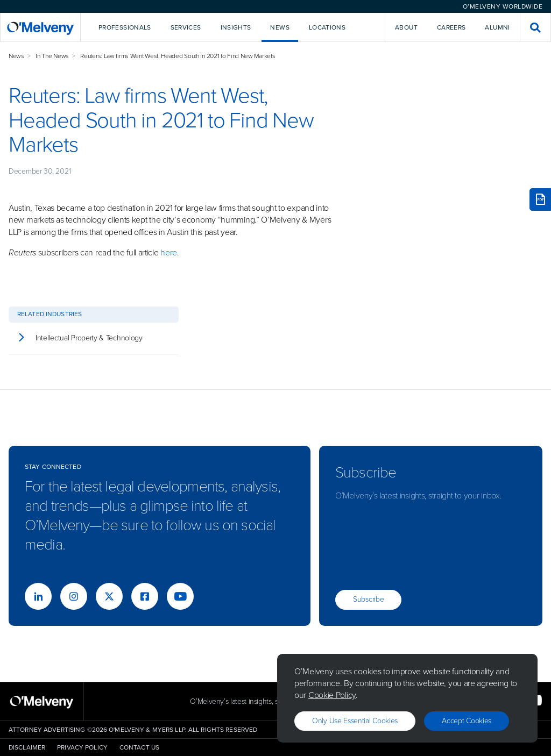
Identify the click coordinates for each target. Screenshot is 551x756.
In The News (52, 56)
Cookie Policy (332, 695)
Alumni (497, 27)
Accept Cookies (467, 721)
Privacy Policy (82, 747)
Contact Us (139, 747)
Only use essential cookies (355, 721)
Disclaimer (27, 747)
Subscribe (368, 599)
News (16, 56)
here (169, 252)
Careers (451, 27)
